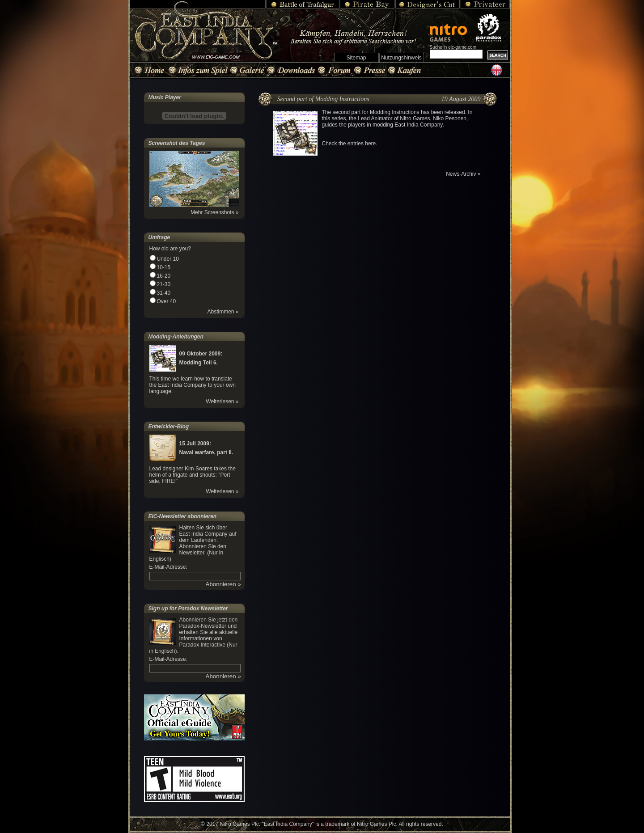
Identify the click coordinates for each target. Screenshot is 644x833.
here (370, 144)
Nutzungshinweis (401, 58)
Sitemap (356, 58)
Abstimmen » (223, 312)
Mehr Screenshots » (214, 212)
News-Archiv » (463, 174)
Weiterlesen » (222, 402)
